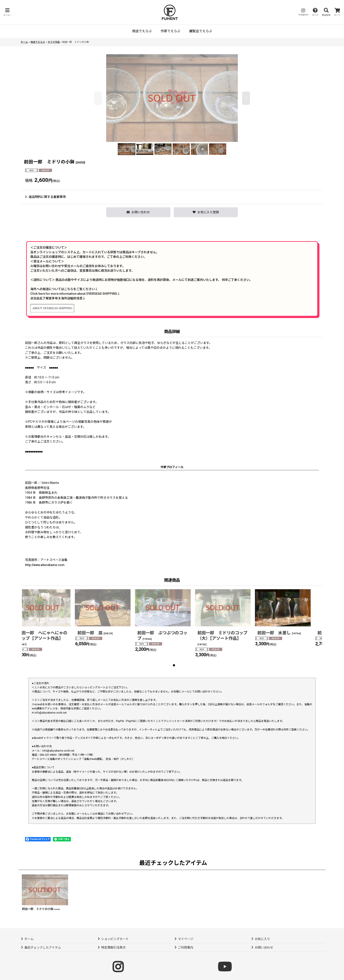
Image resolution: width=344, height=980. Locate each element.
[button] (7, 12)
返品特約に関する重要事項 (45, 197)
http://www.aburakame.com (45, 565)
